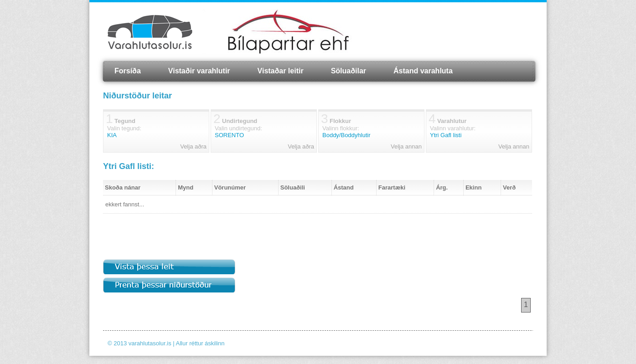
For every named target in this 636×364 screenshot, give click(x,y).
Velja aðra (193, 146)
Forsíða (128, 71)
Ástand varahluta (423, 71)
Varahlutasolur (150, 32)
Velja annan (406, 146)
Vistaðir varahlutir (199, 71)
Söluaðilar (349, 71)
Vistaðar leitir (281, 71)
